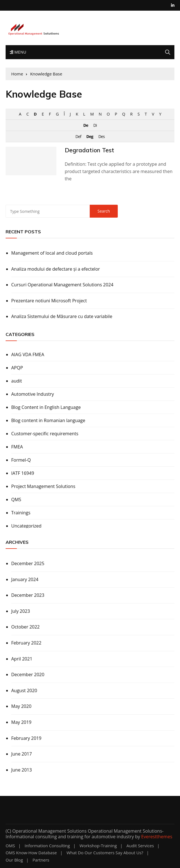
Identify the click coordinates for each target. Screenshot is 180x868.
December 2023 (28, 595)
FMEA (17, 447)
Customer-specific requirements (45, 434)
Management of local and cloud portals (52, 253)
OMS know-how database (31, 853)
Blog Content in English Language (46, 407)
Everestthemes (157, 837)
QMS (16, 499)
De (86, 125)
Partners (41, 860)
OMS (10, 846)
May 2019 (21, 722)
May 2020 (21, 706)
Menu (18, 52)
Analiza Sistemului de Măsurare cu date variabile (62, 316)
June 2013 (22, 770)
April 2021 (22, 659)
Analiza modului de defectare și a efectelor (56, 269)
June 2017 (22, 754)
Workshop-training (98, 846)
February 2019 (26, 738)
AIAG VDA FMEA (28, 354)
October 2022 (26, 627)
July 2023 (21, 611)
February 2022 (26, 643)
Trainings (21, 513)
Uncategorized (26, 526)
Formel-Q (21, 460)
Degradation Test (89, 150)
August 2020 (24, 690)
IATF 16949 (23, 473)
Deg (90, 136)
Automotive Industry (33, 394)
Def (78, 136)
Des (101, 136)
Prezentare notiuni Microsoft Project (49, 301)
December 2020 (28, 674)
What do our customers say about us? (105, 853)
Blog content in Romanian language (48, 420)
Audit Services (140, 846)
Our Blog (14, 860)
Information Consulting (47, 846)
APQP (17, 368)
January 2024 (25, 579)
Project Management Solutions (43, 486)
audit (17, 381)
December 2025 (28, 563)
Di (95, 125)
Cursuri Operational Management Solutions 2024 (62, 285)
